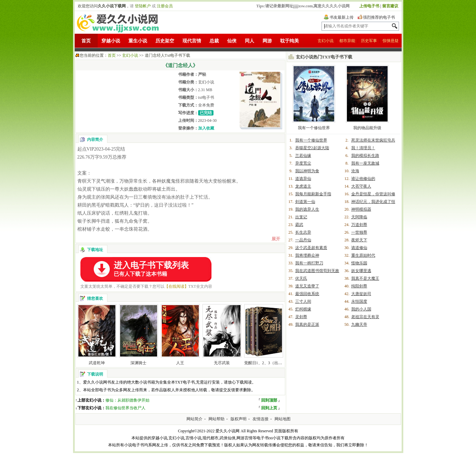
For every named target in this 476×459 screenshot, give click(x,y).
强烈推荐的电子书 (379, 17)
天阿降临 (359, 217)
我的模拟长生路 (365, 156)
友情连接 (261, 419)
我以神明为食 (307, 171)
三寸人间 (303, 301)
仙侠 (232, 41)
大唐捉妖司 (361, 294)
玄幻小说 (326, 41)
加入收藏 (206, 128)
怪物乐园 (359, 263)
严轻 (202, 74)
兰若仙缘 (303, 156)
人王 (180, 363)
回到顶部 (269, 400)
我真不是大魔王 (365, 278)
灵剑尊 (301, 317)
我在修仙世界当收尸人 (125, 408)
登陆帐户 (143, 6)
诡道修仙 (359, 248)
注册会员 (165, 6)
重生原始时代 (363, 255)
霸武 (299, 225)
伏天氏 (301, 278)
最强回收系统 (307, 294)
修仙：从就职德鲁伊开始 (127, 400)
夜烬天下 (359, 240)
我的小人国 (361, 309)
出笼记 (301, 217)
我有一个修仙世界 (314, 128)
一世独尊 (359, 232)
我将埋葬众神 (307, 255)
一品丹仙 (303, 240)
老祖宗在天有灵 (365, 317)
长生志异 (303, 232)
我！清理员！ (363, 148)
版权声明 (239, 419)
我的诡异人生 (307, 209)
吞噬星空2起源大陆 (312, 148)
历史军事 (369, 41)
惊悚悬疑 (391, 41)
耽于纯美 (290, 41)
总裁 (214, 41)
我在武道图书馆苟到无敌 (317, 271)
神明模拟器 (361, 209)
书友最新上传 (342, 17)
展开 (276, 239)
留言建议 (390, 6)
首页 (86, 41)
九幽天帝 (359, 324)
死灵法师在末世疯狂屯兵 (373, 140)
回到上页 (269, 408)
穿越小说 (111, 41)
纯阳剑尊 (359, 286)
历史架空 (165, 41)
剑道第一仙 (305, 202)
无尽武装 (222, 363)
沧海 (355, 171)
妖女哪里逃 (361, 271)
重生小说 (138, 41)
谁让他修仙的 (363, 179)
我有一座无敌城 (365, 163)
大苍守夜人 (361, 186)
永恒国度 (359, 301)
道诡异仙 (303, 179)
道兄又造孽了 (307, 286)
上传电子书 (369, 6)
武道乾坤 (97, 363)
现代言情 (192, 41)
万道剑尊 (359, 225)
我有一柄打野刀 (309, 263)
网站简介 (194, 419)
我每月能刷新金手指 (313, 194)
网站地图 (283, 419)
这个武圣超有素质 (311, 248)
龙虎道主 (303, 186)
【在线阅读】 (176, 286)
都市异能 (347, 41)
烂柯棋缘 (303, 309)
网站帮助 (216, 419)
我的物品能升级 (367, 128)
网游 (267, 41)
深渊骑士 (138, 363)
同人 (250, 41)
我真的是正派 (307, 324)
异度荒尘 (303, 163)
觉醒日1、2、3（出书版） (267, 363)
